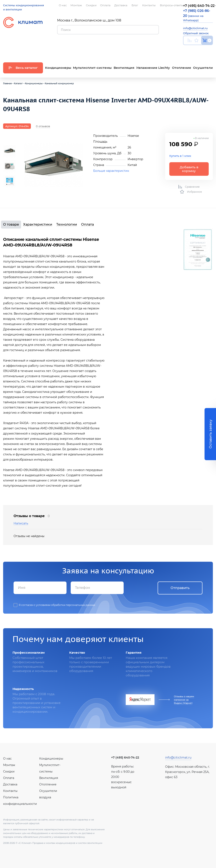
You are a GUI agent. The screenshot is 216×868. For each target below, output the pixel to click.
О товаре (11, 224)
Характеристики (38, 224)
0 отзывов (43, 126)
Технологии (67, 224)
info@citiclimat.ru (195, 28)
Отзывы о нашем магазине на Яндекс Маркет (184, 700)
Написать (21, 523)
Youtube (186, 50)
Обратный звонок (196, 33)
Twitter (211, 50)
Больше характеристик (111, 171)
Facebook (203, 50)
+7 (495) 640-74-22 (125, 757)
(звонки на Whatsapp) (197, 15)
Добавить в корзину (189, 169)
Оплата (87, 224)
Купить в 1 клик (180, 156)
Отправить (180, 588)
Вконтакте (195, 50)
